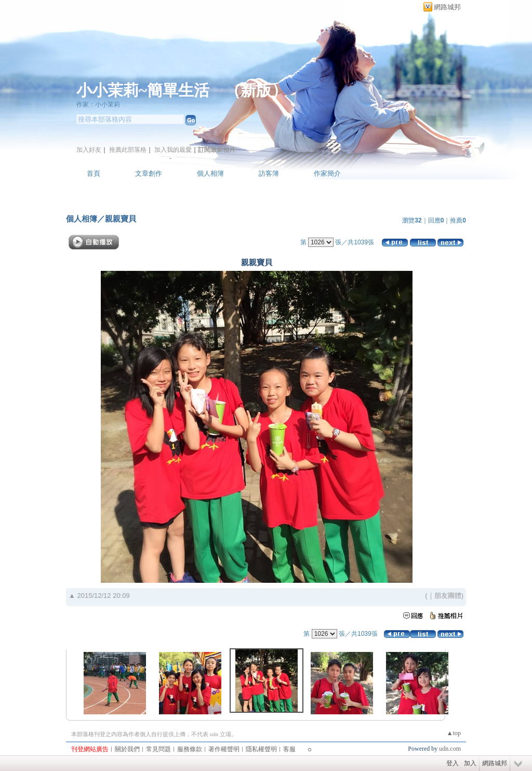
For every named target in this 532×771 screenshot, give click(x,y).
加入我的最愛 (173, 150)
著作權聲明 (224, 749)
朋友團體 (448, 596)
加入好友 (89, 150)
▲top (454, 733)
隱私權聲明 (261, 749)
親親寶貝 (121, 219)
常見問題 (158, 749)
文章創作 (149, 173)
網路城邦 (447, 7)
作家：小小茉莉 (98, 104)
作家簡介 (327, 173)
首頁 (94, 173)
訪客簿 (269, 173)
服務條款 (190, 749)
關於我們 (127, 749)
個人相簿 (210, 173)
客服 (289, 749)
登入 (453, 763)
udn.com (450, 749)
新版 (256, 90)
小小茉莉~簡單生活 (143, 90)
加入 (470, 763)
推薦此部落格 (128, 150)
